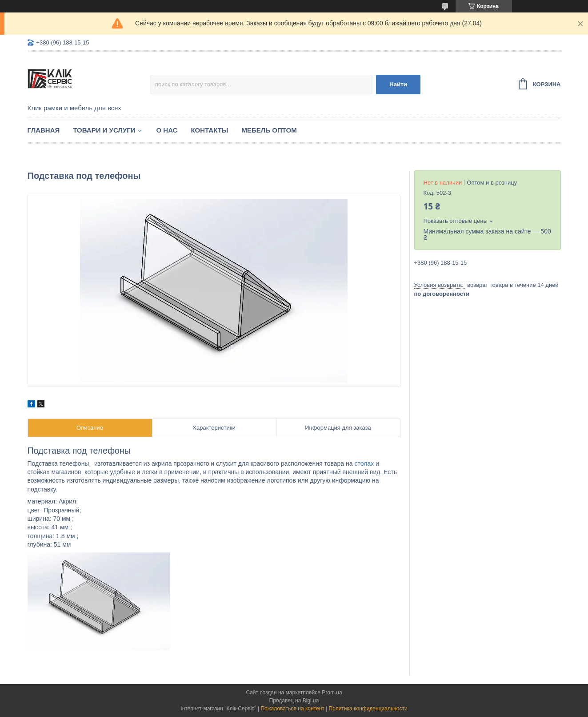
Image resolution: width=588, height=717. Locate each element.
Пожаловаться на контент (292, 709)
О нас (167, 130)
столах (364, 463)
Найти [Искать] (398, 84)
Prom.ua (332, 693)
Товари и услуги (104, 130)
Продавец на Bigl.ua (294, 701)
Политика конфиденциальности (368, 709)
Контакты (209, 130)
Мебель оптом (269, 130)
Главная (44, 130)
